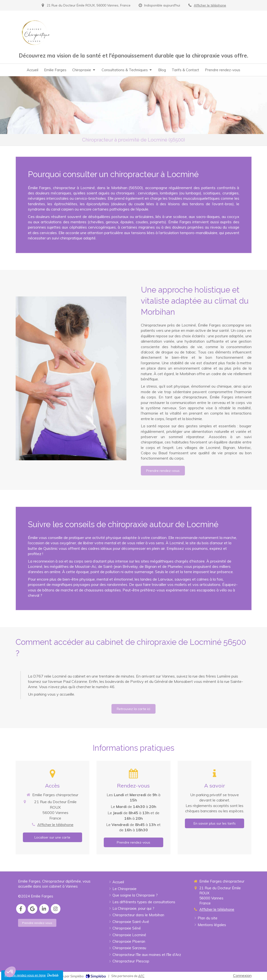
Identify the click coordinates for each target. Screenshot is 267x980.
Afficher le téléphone (210, 5)
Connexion (242, 975)
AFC (141, 976)
